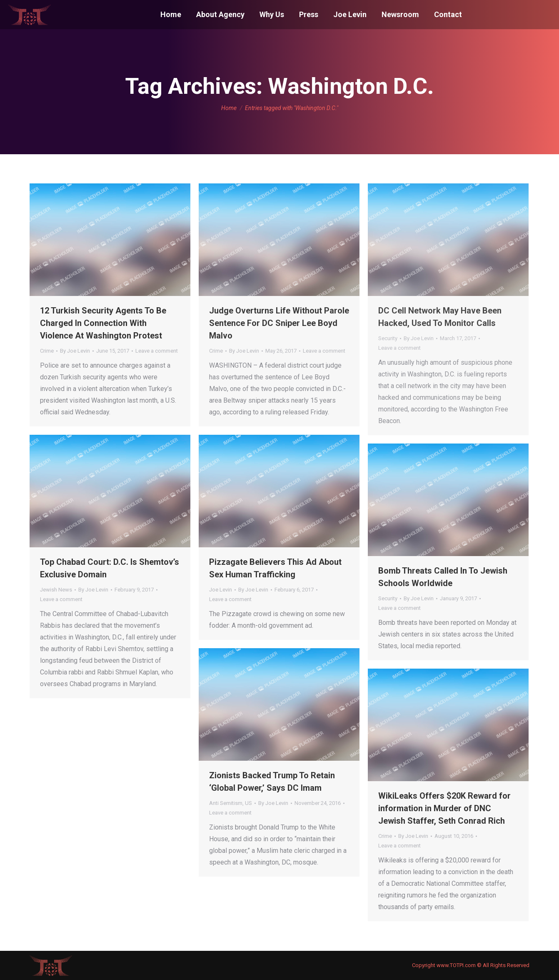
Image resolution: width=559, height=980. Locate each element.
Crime (47, 351)
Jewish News (56, 590)
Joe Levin (221, 590)
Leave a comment (157, 351)
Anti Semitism (226, 803)
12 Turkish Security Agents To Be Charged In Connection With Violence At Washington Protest (103, 323)
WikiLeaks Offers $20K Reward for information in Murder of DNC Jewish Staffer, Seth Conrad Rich (444, 808)
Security (388, 338)
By (75, 351)
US (248, 803)
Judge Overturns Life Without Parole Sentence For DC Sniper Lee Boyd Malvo (279, 323)
